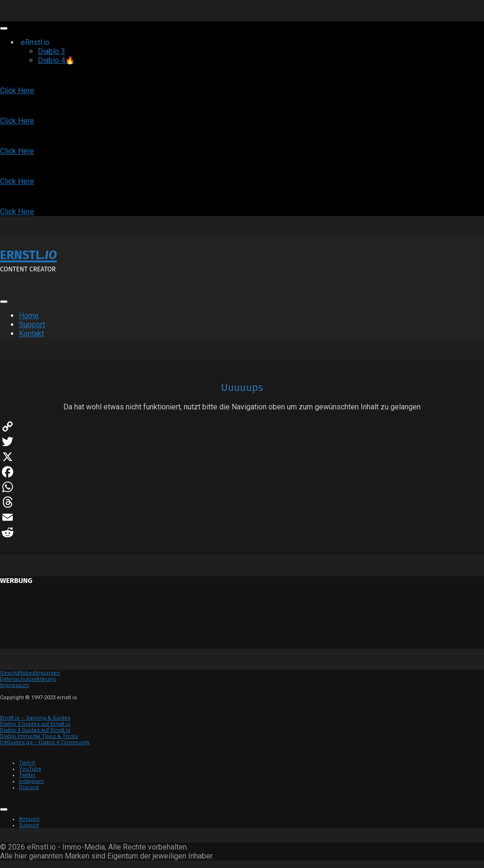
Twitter (27, 775)
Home (29, 316)
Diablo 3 (52, 51)
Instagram (31, 781)
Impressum (15, 685)
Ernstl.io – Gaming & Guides (35, 718)
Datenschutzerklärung (28, 679)
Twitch (27, 763)
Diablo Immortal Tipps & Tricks (39, 736)
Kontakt (31, 334)
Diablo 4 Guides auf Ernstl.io (35, 730)
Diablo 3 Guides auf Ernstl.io (35, 724)
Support (32, 325)
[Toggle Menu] (4, 28)
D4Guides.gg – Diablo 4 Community (45, 742)
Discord (29, 787)
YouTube (30, 769)
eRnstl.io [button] (47, 42)
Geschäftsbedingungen (30, 673)
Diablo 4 (56, 60)
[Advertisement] (242, 620)
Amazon (29, 819)
